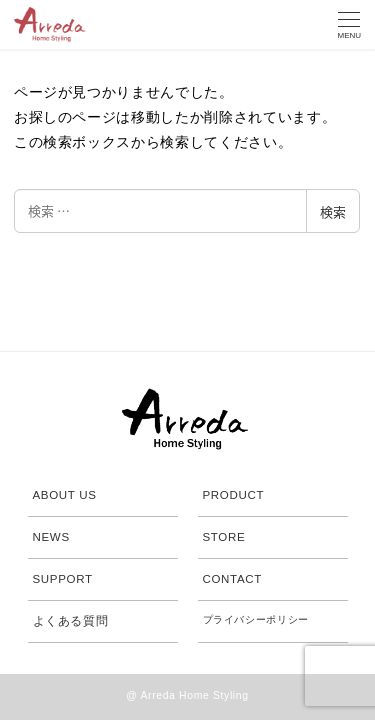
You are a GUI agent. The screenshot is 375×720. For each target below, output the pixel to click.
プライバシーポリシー (256, 619)
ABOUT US (65, 495)
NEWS (51, 537)
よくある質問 (71, 621)
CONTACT (233, 579)
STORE (224, 537)
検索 (333, 211)
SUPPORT (63, 579)
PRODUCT (234, 495)
